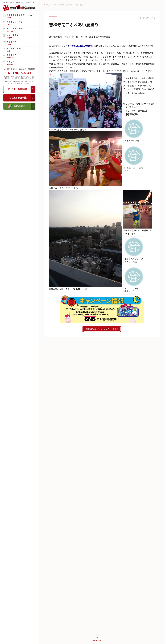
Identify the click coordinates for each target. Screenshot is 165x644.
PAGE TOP (97, 640)
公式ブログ (22, 69)
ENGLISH (20, 2)
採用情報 (32, 69)
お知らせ (14, 69)
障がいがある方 (9, 2)
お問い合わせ (30, 2)
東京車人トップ (49, 5)
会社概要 (6, 69)
